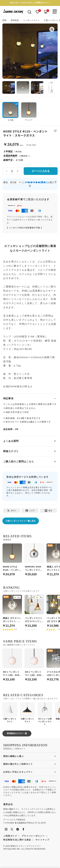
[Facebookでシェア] (30, 511)
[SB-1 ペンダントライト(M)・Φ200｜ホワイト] (12, 663)
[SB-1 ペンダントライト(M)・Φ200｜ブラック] (34, 663)
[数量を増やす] (18, 171)
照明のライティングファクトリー (26, 846)
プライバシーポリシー (33, 836)
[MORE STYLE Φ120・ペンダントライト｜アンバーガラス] (12, 558)
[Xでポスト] (12, 511)
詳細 (19, 152)
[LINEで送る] (48, 511)
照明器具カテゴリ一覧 (17, 733)
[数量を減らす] (6, 171)
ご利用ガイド (10, 836)
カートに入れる (41, 171)
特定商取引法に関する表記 (17, 840)
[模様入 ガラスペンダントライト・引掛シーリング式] (12, 609)
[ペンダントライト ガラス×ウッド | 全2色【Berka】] (34, 609)
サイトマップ (42, 840)
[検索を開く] (29, 12)
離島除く (26, 156)
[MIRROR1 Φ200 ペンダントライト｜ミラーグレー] (34, 558)
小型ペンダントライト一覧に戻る (21, 521)
